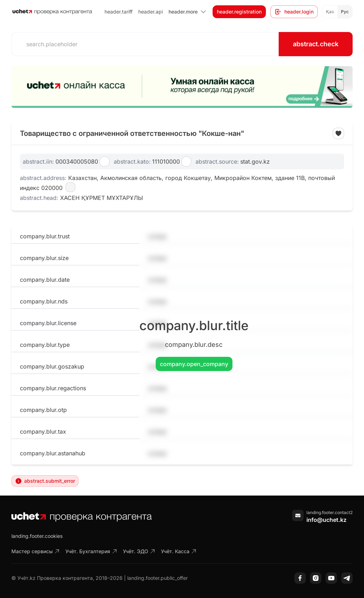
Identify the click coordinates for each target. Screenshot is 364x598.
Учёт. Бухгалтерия (91, 551)
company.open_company (194, 364)
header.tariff (119, 12)
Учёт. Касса (179, 551)
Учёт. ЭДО (139, 551)
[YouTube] (331, 578)
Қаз (330, 12)
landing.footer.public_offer (157, 578)
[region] (182, 87)
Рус (345, 12)
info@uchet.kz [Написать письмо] (326, 520)
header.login (294, 12)
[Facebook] (300, 578)
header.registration (239, 12)
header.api (151, 12)
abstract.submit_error (45, 481)
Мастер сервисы (36, 551)
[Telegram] (347, 578)
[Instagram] (316, 578)
